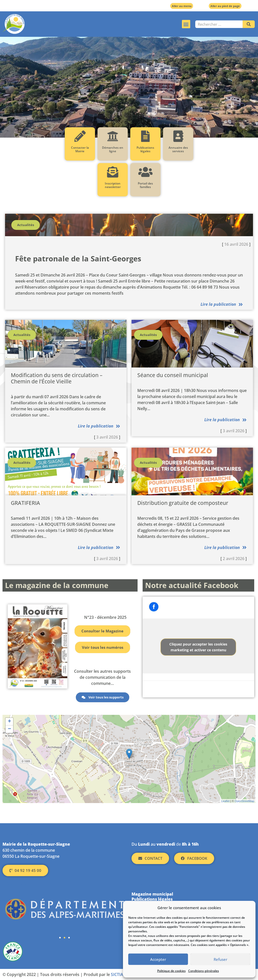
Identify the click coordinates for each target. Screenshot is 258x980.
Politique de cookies (171, 971)
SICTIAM (119, 974)
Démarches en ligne (113, 149)
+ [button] (9, 722)
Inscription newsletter (113, 185)
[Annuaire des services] (178, 136)
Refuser (220, 959)
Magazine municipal (152, 894)
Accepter (158, 959)
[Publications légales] (146, 136)
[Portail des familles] (146, 172)
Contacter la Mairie (80, 149)
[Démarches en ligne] (113, 136)
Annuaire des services (178, 149)
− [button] (9, 729)
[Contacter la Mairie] (80, 136)
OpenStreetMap (244, 801)
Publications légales (145, 149)
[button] (186, 24)
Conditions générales (204, 971)
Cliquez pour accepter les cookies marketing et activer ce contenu (198, 647)
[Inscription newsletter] (113, 172)
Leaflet (225, 801)
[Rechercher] (249, 24)
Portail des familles (145, 185)
